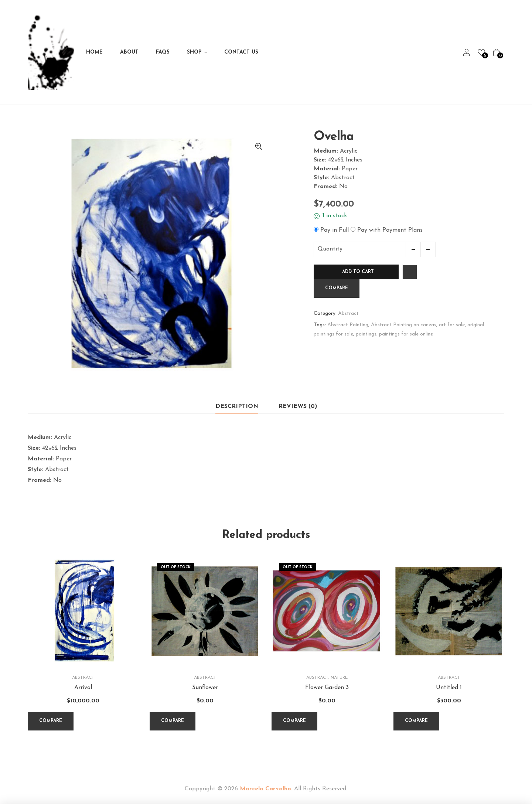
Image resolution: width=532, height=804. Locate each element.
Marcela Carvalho (265, 789)
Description (237, 406)
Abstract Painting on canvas (404, 325)
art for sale (452, 325)
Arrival (83, 688)
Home (94, 52)
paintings (366, 334)
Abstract (348, 314)
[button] (259, 146)
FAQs (163, 52)
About (129, 52)
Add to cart (358, 272)
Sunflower (205, 688)
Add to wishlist (410, 272)
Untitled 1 (449, 688)
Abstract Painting (348, 325)
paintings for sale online (406, 334)
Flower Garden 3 (327, 688)
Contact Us (241, 52)
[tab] (237, 407)
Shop (194, 52)
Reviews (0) (298, 406)
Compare (337, 288)
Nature (339, 678)
